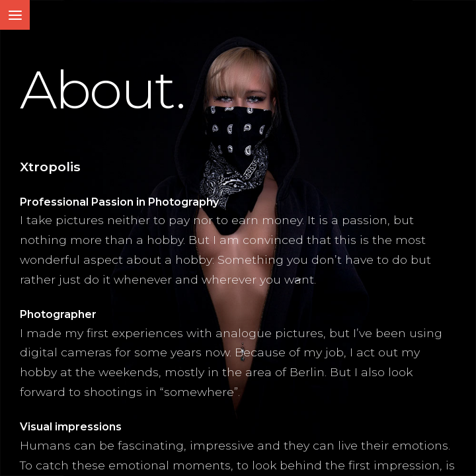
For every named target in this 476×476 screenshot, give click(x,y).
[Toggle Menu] (15, 15)
